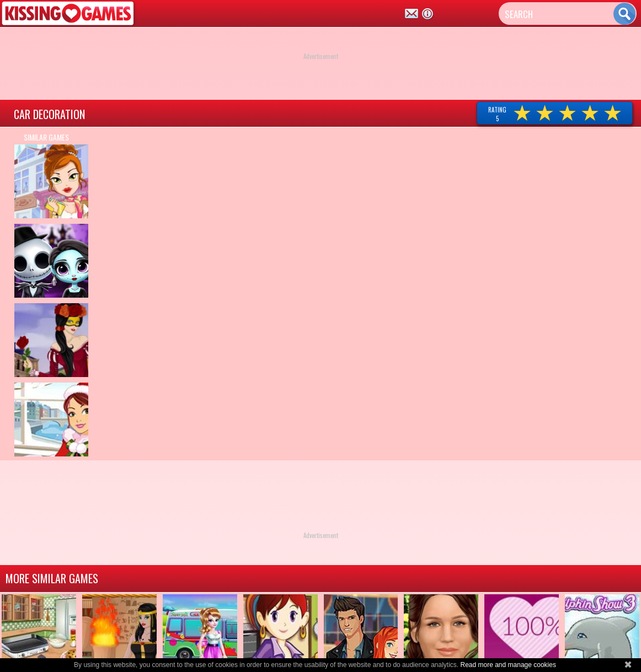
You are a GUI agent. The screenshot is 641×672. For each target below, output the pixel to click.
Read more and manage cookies (508, 665)
